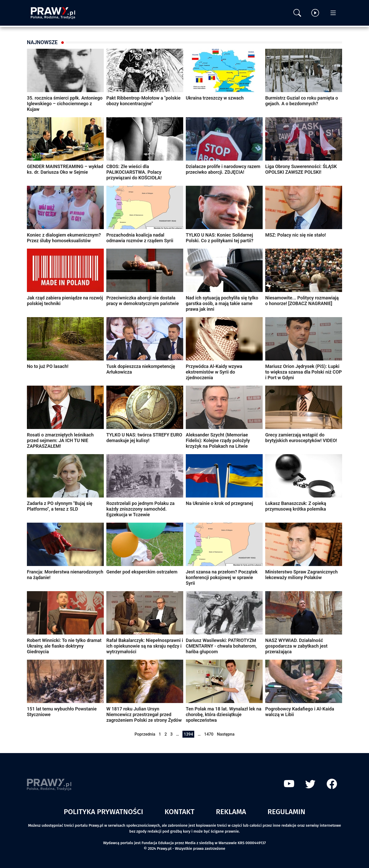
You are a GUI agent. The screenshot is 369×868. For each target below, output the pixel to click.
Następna (226, 734)
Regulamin (286, 812)
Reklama (231, 812)
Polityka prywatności (104, 812)
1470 (209, 734)
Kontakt (180, 812)
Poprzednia (145, 734)
